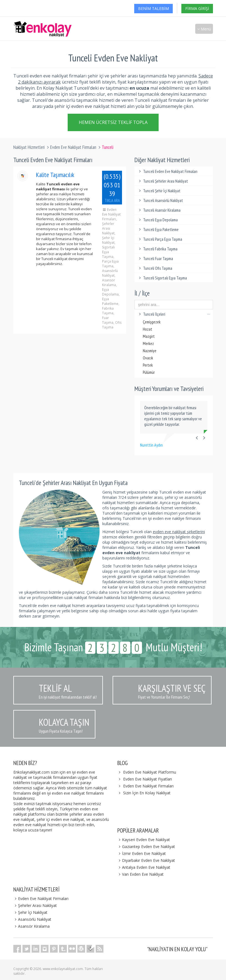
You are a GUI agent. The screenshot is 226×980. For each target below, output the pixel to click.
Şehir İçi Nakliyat (31, 912)
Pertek (148, 365)
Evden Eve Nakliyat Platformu (150, 772)
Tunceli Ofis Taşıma (155, 268)
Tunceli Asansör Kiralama (159, 210)
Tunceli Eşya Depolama (158, 220)
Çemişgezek (152, 322)
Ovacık (148, 358)
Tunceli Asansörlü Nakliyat (160, 200)
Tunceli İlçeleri (174, 314)
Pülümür (149, 372)
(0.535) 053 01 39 (112, 188)
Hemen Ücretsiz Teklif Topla (113, 123)
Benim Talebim (153, 8)
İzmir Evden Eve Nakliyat (142, 853)
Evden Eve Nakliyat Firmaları (73, 147)
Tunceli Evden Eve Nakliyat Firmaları (167, 171)
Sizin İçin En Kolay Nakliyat (147, 793)
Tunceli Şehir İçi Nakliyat (159, 191)
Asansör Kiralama (32, 926)
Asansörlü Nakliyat (32, 919)
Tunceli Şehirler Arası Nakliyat (163, 181)
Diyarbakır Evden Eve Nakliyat (146, 860)
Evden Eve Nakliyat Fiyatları (148, 779)
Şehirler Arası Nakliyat (35, 905)
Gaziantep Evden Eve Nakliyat (146, 847)
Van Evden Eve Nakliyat (141, 874)
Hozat (148, 329)
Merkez (148, 343)
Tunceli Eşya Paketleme (158, 230)
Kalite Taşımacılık (55, 175)
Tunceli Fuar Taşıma (155, 259)
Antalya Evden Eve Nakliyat (144, 867)
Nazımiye (150, 351)
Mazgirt (149, 336)
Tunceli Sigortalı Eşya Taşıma (162, 278)
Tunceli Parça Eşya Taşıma (160, 239)
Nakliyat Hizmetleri (29, 147)
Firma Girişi (197, 8)
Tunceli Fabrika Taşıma (157, 249)
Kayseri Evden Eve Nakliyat (144, 840)
